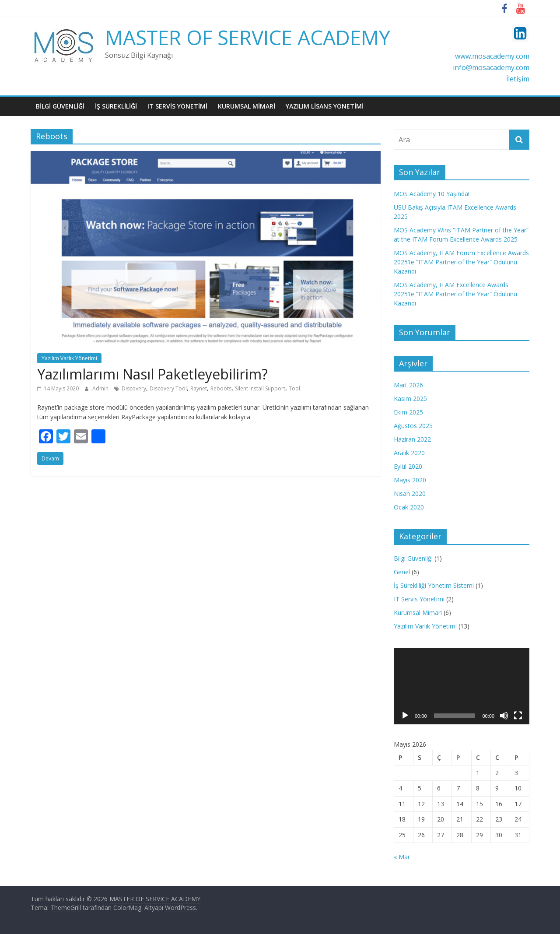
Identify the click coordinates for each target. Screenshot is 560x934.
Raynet (199, 388)
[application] (462, 686)
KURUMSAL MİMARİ (247, 106)
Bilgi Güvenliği (413, 558)
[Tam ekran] (518, 716)
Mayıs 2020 (410, 480)
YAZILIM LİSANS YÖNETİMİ (325, 106)
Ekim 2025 (408, 412)
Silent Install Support (260, 388)
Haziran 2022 (412, 439)
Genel (402, 572)
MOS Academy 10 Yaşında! (432, 194)
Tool (294, 388)
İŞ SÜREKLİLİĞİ (116, 106)
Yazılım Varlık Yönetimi (69, 358)
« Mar (402, 857)
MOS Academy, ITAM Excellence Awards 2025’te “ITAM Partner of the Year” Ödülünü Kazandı (455, 294)
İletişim (518, 79)
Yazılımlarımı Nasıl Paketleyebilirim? (152, 374)
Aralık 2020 (409, 453)
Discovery (134, 388)
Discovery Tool (168, 388)
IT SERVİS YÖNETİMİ (177, 106)
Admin (101, 388)
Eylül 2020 (408, 466)
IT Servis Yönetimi (419, 599)
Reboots (221, 388)
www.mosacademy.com (492, 56)
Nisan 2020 (410, 493)
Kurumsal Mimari (418, 613)
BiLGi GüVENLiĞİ (60, 106)
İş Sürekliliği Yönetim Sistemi (434, 585)
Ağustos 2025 (413, 426)
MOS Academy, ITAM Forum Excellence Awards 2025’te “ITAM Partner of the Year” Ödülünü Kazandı (461, 262)
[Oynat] (405, 716)
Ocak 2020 (409, 507)
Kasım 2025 (410, 399)
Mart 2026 (408, 385)
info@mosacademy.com (491, 67)
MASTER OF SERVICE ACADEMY (248, 37)
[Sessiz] (504, 716)
